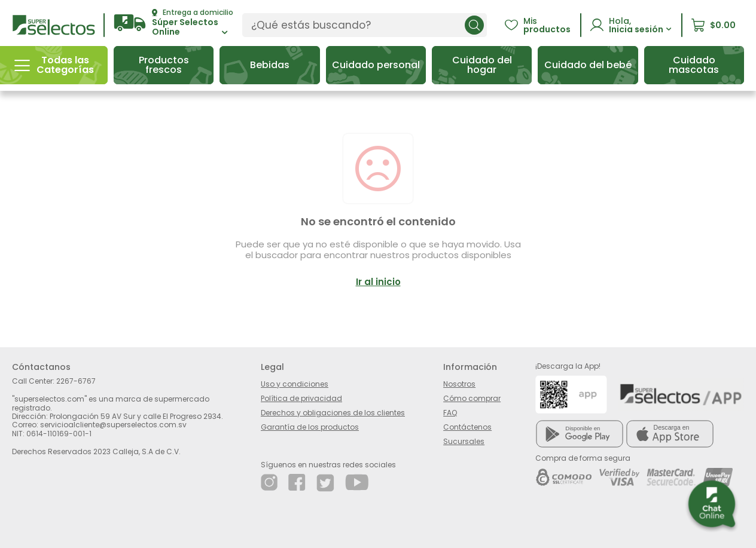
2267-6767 (76, 381)
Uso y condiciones (295, 384)
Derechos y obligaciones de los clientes (333, 413)
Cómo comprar (472, 398)
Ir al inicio (378, 282)
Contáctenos (467, 427)
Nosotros (459, 384)
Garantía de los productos (310, 427)
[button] (173, 23)
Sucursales (464, 441)
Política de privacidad (301, 398)
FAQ (450, 413)
